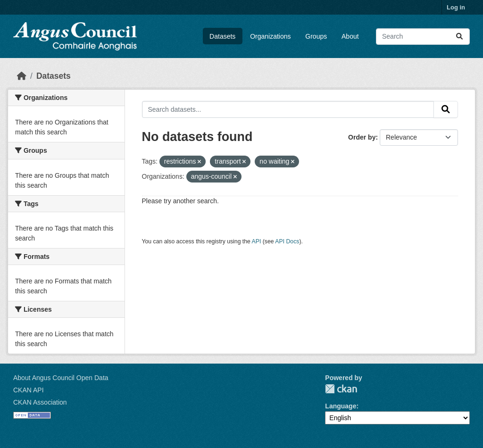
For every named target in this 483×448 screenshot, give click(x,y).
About (350, 36)
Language (341, 406)
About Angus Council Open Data (61, 378)
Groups (316, 36)
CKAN (341, 389)
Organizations (270, 36)
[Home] (22, 76)
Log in (456, 7)
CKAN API (29, 390)
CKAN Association (40, 402)
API (257, 241)
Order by (362, 137)
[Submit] (459, 37)
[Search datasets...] (423, 37)
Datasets (222, 36)
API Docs (287, 241)
